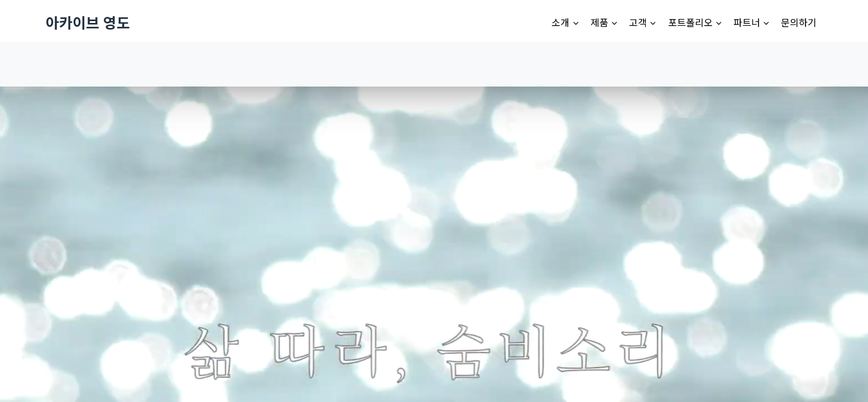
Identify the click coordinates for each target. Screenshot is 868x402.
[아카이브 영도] (88, 22)
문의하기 (799, 22)
